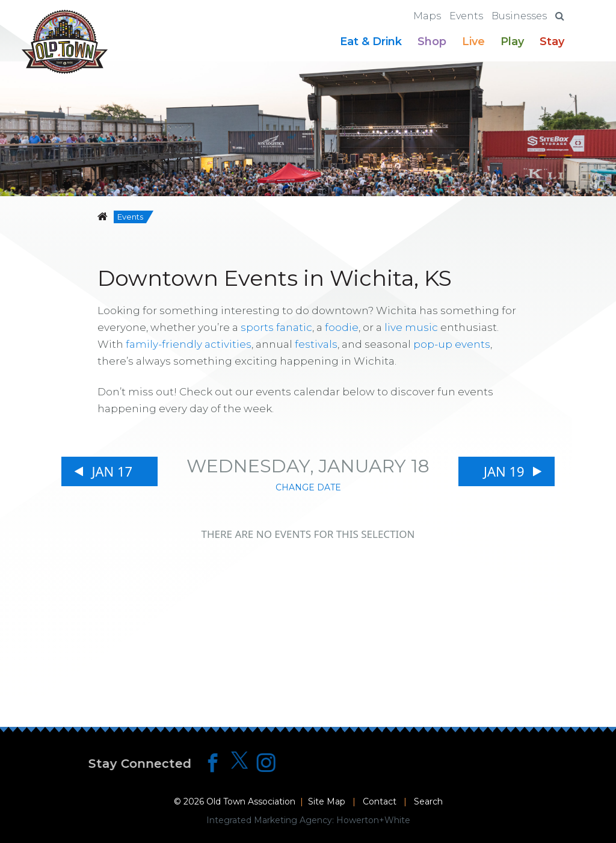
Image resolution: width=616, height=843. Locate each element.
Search (428, 801)
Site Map (327, 801)
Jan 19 (504, 471)
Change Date (308, 487)
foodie (342, 327)
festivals (316, 344)
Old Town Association (251, 801)
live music (411, 327)
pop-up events (452, 344)
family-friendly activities (189, 344)
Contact (380, 801)
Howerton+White (373, 820)
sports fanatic (276, 327)
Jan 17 (112, 471)
